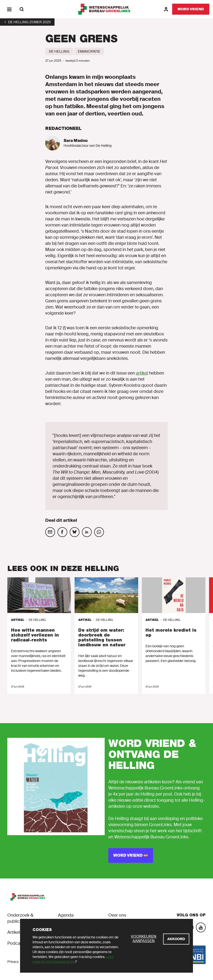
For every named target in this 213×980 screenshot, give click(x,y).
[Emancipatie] (89, 51)
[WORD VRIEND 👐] (131, 855)
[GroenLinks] (106, 9)
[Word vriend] (191, 9)
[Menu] (9, 9)
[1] (27, 22)
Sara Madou (76, 141)
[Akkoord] (176, 939)
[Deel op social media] (50, 532)
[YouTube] (201, 927)
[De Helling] (59, 51)
